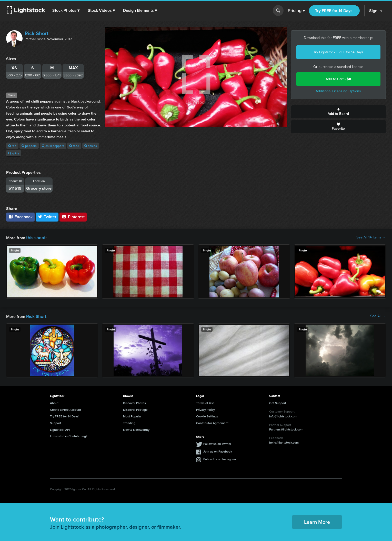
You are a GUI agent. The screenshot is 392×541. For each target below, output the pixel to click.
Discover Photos (134, 402)
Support (56, 422)
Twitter (47, 217)
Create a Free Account (66, 409)
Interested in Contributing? (69, 435)
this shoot (35, 237)
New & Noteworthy (136, 429)
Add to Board (338, 112)
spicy (14, 153)
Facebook (20, 217)
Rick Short (37, 33)
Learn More (317, 521)
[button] (66, 11)
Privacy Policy (205, 409)
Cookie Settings (207, 415)
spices (91, 146)
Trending (129, 422)
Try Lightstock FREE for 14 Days (338, 52)
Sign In (375, 11)
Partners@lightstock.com (286, 428)
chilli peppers (53, 146)
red (12, 146)
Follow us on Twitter (217, 443)
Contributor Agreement (212, 422)
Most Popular (132, 415)
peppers (29, 146)
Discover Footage (135, 409)
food (74, 146)
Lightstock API (60, 429)
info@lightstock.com (283, 415)
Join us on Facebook (218, 450)
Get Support (278, 402)
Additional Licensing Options (338, 91)
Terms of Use (205, 402)
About (54, 402)
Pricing (296, 11)
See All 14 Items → (371, 237)
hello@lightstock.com (284, 441)
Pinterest (73, 217)
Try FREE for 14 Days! (334, 11)
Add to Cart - (338, 79)
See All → (378, 316)
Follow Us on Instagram (220, 458)
